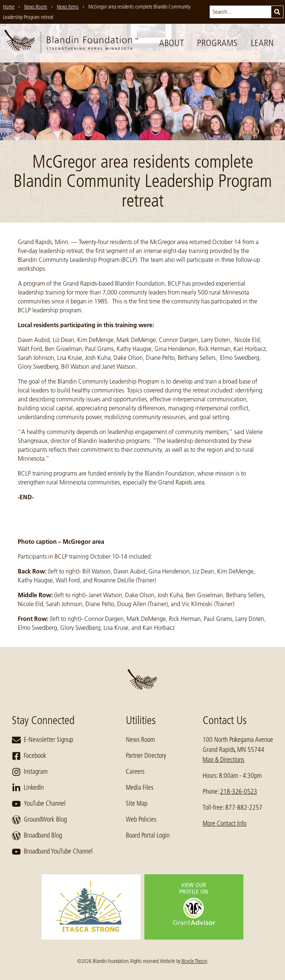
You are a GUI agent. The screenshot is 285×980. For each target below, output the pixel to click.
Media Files (140, 787)
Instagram (30, 772)
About (171, 43)
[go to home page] (71, 43)
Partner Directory (146, 756)
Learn (262, 43)
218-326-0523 (239, 792)
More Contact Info (225, 823)
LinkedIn (28, 788)
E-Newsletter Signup (42, 740)
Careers (135, 772)
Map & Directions (223, 760)
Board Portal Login (148, 835)
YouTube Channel (39, 804)
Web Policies (141, 819)
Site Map (137, 803)
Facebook (29, 756)
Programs (217, 43)
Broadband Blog (37, 836)
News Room (140, 740)
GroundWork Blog (39, 820)
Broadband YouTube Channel (52, 852)
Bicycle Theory (194, 961)
